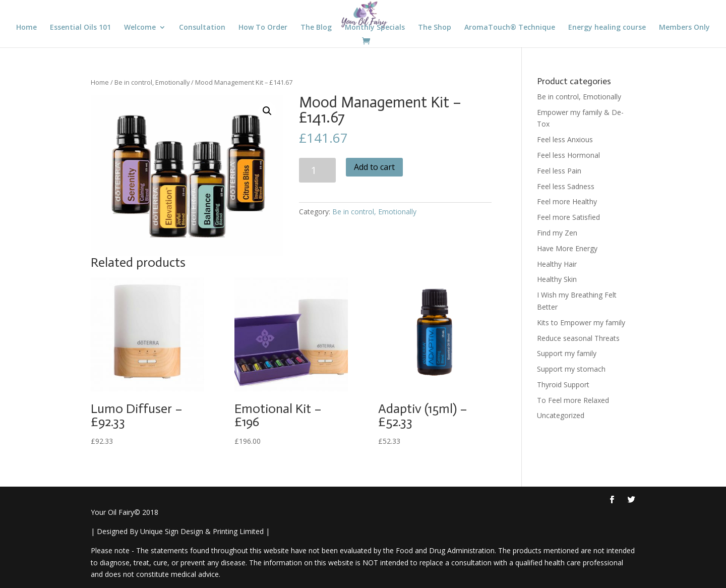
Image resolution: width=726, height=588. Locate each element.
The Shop (435, 28)
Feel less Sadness (566, 186)
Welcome (140, 28)
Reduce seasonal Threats (578, 338)
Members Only (684, 28)
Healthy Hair (557, 264)
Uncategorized (561, 415)
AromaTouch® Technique (510, 28)
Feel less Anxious (565, 139)
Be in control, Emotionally (152, 82)
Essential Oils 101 (80, 28)
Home (26, 28)
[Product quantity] (317, 170)
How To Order (263, 28)
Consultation (202, 28)
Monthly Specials (375, 28)
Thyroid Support (563, 385)
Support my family (567, 353)
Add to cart (374, 167)
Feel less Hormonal (568, 155)
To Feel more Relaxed (573, 400)
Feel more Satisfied (568, 217)
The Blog (316, 28)
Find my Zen (557, 233)
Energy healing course (607, 28)
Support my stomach (571, 369)
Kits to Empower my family (581, 322)
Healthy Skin (557, 279)
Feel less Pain (559, 171)
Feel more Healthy (567, 201)
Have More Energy (567, 248)
